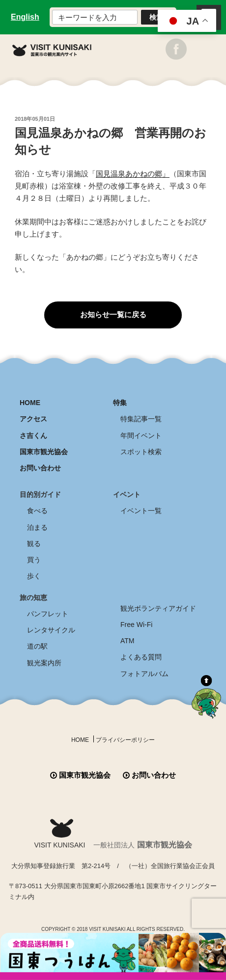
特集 (120, 403)
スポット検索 (141, 452)
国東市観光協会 (44, 452)
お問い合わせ (40, 468)
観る (34, 544)
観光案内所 (44, 663)
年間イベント (141, 436)
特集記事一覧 (141, 419)
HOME (30, 403)
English (25, 17)
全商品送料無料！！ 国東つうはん (113, 956)
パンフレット (48, 614)
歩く (34, 576)
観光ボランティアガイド (158, 608)
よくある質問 (141, 657)
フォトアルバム (144, 674)
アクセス (33, 419)
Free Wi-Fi (136, 625)
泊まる (37, 527)
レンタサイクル (51, 630)
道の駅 (37, 646)
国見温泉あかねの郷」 (133, 174)
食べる (37, 511)
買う (34, 560)
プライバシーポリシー (125, 740)
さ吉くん (33, 436)
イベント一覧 (141, 511)
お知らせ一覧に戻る (113, 314)
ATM (127, 641)
